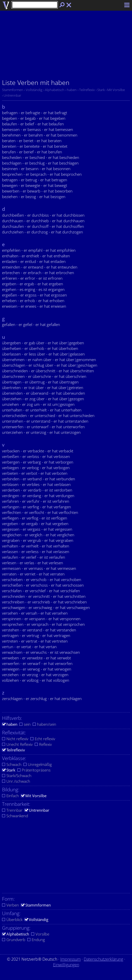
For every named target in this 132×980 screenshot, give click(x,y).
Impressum (70, 959)
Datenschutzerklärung (103, 959)
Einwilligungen (66, 965)
